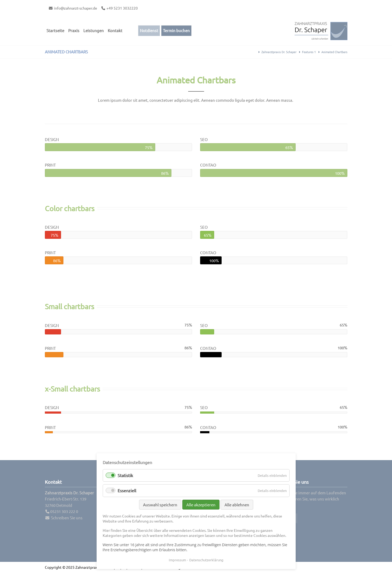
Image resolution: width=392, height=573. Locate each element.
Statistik (125, 475)
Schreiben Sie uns (67, 518)
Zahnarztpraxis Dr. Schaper (279, 52)
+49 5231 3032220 (122, 8)
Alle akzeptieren (201, 505)
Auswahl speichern (160, 505)
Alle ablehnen (237, 505)
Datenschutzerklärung (206, 560)
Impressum (177, 560)
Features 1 (309, 52)
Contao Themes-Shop (321, 31)
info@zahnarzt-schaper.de (76, 8)
